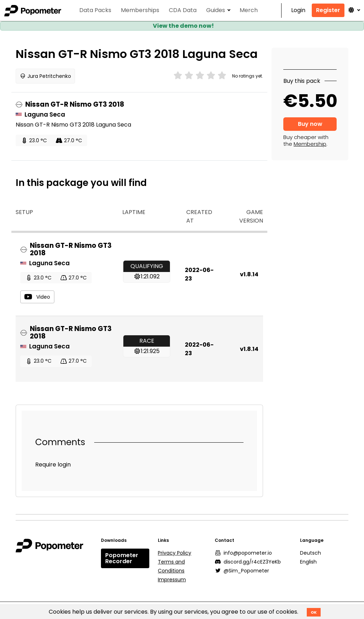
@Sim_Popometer (242, 571)
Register (328, 10)
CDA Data (183, 10)
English (308, 562)
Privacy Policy (175, 553)
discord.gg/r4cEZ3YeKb (248, 562)
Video (37, 297)
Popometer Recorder (122, 558)
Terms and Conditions (171, 566)
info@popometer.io (243, 553)
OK (314, 612)
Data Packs (95, 10)
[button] (354, 10)
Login (298, 10)
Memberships (140, 10)
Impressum (172, 580)
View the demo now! (183, 26)
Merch (249, 10)
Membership (310, 144)
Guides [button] (216, 10)
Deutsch (311, 553)
